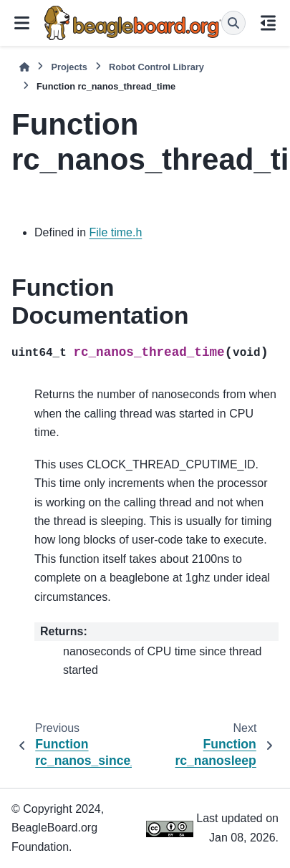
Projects (69, 67)
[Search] (233, 23)
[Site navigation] (22, 23)
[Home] (24, 67)
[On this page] (268, 23)
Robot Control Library (156, 67)
